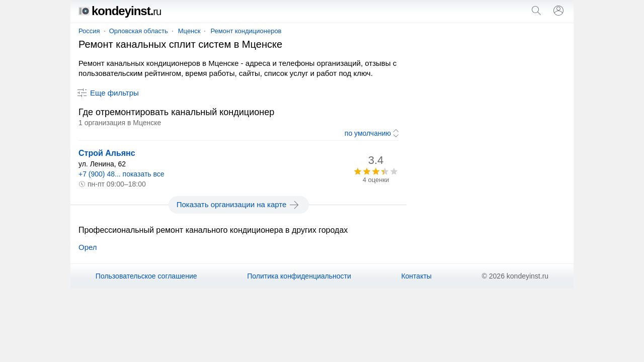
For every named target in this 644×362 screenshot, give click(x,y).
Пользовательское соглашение (146, 276)
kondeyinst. (120, 11)
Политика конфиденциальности (299, 276)
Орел (88, 247)
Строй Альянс (107, 153)
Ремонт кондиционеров (246, 31)
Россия (89, 31)
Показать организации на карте (239, 205)
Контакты (416, 276)
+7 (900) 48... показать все (122, 174)
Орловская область (139, 31)
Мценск (189, 31)
